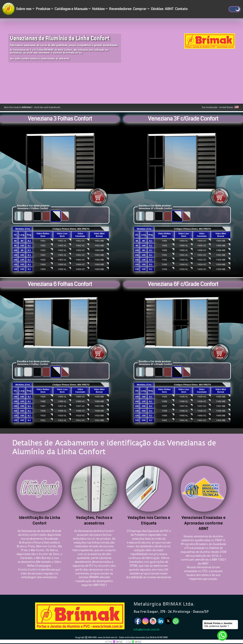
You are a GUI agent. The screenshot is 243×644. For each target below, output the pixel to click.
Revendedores (120, 9)
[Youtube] (153, 621)
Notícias (100, 9)
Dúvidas (157, 9)
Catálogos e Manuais (73, 9)
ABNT (169, 9)
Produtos (44, 9)
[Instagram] (145, 621)
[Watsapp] (176, 621)
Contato (181, 9)
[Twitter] (168, 621)
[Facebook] (138, 621)
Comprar (141, 9)
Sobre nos (25, 9)
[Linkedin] (161, 621)
